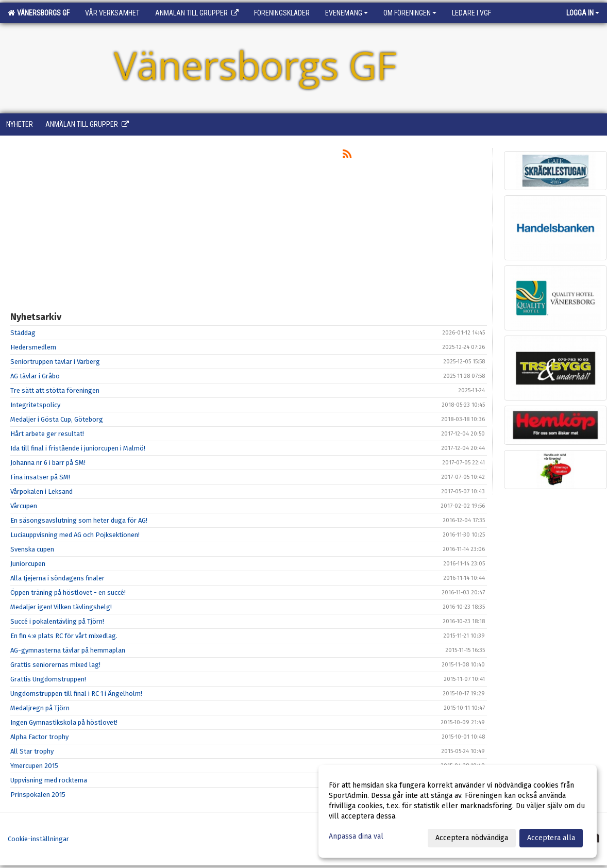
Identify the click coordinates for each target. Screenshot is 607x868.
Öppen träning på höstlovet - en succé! (68, 592)
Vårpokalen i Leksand (41, 491)
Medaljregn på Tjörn (40, 708)
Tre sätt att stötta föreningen (55, 390)
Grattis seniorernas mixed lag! (55, 665)
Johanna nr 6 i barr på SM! (48, 463)
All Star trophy (32, 751)
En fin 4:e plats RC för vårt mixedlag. (64, 636)
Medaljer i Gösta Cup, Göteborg (57, 419)
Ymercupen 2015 (34, 766)
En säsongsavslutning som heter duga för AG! (79, 520)
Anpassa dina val (356, 836)
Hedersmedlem (33, 347)
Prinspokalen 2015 (38, 795)
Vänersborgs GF (39, 13)
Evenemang (347, 13)
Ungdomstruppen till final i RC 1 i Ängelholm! (76, 694)
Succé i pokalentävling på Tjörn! (57, 621)
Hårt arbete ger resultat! (47, 434)
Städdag (23, 333)
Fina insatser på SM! (40, 477)
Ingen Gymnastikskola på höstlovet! (64, 722)
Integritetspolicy (35, 405)
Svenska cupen (32, 549)
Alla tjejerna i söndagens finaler (57, 578)
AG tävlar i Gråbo (35, 376)
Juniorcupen (28, 564)
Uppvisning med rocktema (49, 780)
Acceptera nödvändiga (472, 838)
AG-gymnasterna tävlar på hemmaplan (68, 650)
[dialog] (458, 811)
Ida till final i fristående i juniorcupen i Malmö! (78, 448)
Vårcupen (24, 506)
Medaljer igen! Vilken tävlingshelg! (61, 607)
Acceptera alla (551, 838)
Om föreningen (410, 13)
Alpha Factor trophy (39, 737)
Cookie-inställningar (38, 839)
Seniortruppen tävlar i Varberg (55, 362)
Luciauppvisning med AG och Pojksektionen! (75, 535)
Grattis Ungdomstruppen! (48, 679)
